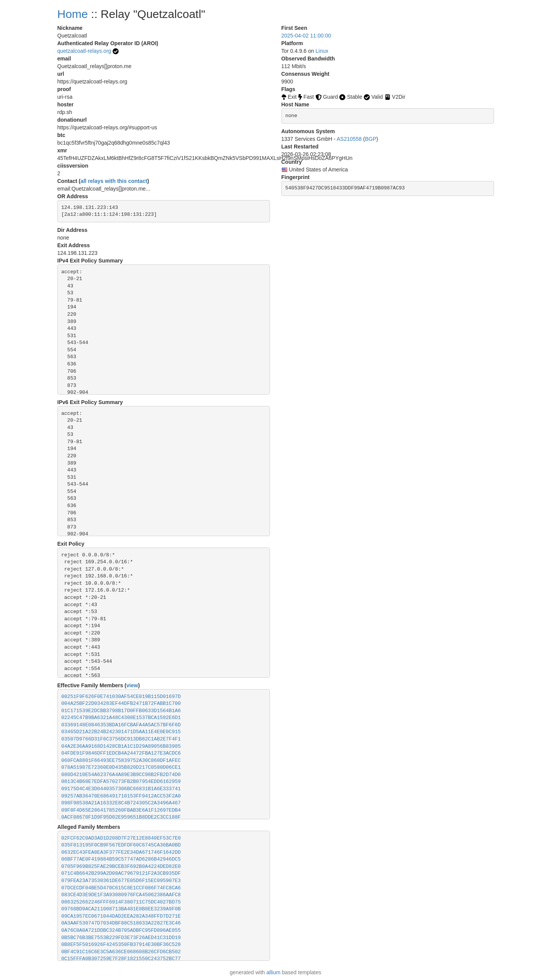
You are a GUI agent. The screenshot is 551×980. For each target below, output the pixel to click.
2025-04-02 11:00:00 (306, 36)
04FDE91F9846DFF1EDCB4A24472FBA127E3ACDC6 (121, 753)
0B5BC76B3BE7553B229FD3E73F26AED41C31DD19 (121, 938)
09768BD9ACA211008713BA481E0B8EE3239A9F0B (121, 909)
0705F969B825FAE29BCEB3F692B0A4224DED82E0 (121, 867)
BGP (371, 139)
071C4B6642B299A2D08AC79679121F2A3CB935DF (121, 873)
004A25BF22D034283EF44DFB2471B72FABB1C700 (121, 704)
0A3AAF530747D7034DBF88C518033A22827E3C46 (121, 923)
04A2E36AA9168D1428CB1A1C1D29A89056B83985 (121, 746)
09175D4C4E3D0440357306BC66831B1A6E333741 (121, 789)
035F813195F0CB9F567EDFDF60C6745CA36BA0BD (121, 845)
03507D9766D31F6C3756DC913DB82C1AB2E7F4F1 (121, 739)
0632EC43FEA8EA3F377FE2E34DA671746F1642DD (121, 852)
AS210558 (349, 139)
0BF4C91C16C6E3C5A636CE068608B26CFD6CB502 (121, 952)
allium (274, 972)
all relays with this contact (114, 181)
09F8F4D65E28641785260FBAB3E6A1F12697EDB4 (121, 810)
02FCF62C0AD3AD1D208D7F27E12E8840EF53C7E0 (121, 838)
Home (73, 14)
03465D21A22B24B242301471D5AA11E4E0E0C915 (121, 732)
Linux (322, 51)
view (132, 685)
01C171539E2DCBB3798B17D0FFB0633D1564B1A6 (121, 711)
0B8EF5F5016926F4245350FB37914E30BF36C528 (121, 945)
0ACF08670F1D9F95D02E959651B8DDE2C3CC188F (121, 817)
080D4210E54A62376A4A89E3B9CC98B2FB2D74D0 (121, 775)
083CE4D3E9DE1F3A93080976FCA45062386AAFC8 (121, 895)
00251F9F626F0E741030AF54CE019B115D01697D (121, 697)
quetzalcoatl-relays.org (84, 51)
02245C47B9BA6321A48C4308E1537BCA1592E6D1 (121, 718)
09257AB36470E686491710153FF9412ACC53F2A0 (121, 796)
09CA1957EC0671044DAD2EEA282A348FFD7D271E (121, 916)
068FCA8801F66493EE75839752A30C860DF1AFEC (121, 761)
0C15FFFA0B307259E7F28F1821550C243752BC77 (121, 959)
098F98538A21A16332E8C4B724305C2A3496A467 (121, 803)
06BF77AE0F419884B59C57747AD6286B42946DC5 (121, 859)
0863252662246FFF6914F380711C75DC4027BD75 (121, 902)
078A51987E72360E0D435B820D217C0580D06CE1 (121, 767)
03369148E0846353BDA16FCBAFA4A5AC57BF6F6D (121, 725)
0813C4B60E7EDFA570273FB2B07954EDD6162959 (121, 782)
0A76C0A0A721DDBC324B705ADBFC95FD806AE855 (121, 930)
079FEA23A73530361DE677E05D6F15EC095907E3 (121, 881)
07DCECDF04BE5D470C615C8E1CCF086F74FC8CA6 (121, 888)
